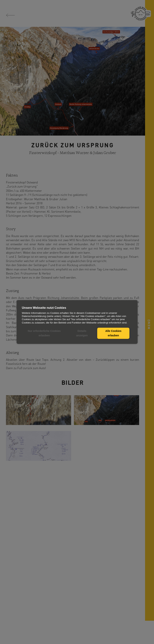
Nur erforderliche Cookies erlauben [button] (44, 333)
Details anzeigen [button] (82, 333)
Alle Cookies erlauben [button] (113, 333)
